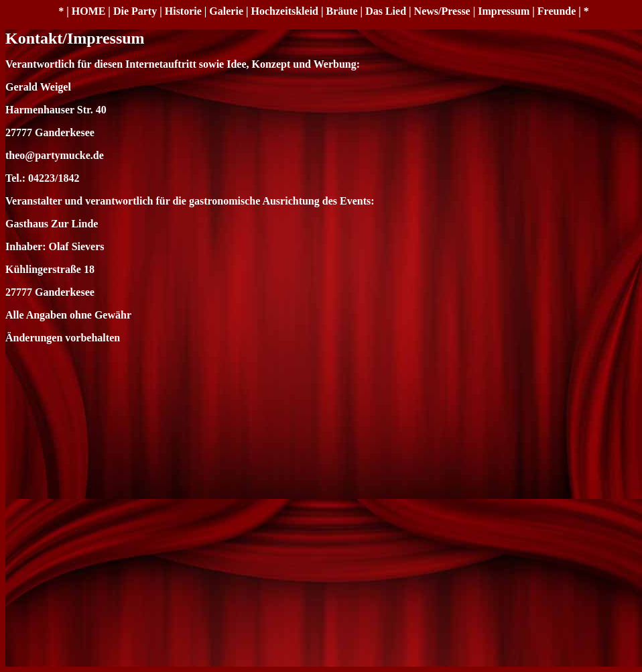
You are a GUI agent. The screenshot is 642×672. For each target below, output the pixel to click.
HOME (89, 11)
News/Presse (442, 11)
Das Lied (386, 11)
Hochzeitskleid (285, 11)
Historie (183, 11)
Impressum (504, 11)
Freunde (557, 11)
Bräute (342, 11)
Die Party (135, 11)
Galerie (226, 11)
